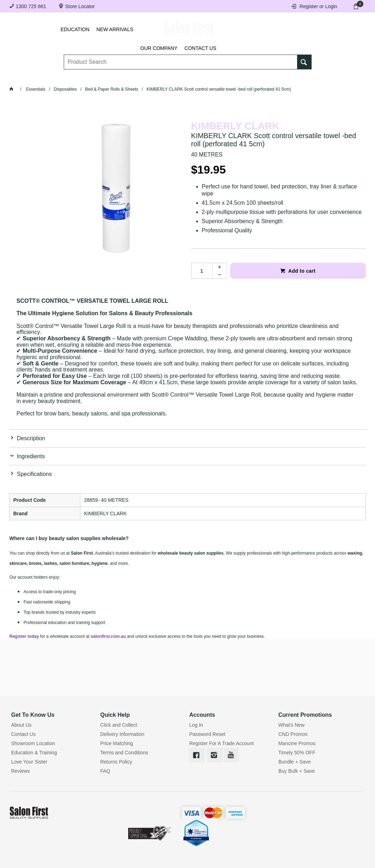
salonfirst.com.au (108, 636)
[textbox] (180, 57)
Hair (240, 77)
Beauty (268, 77)
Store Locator (80, 6)
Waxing (212, 77)
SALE (329, 77)
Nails (149, 77)
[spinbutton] (202, 271)
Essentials (116, 77)
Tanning (180, 77)
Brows (80, 77)
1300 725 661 (31, 6)
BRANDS (300, 77)
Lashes (49, 77)
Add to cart (301, 271)
